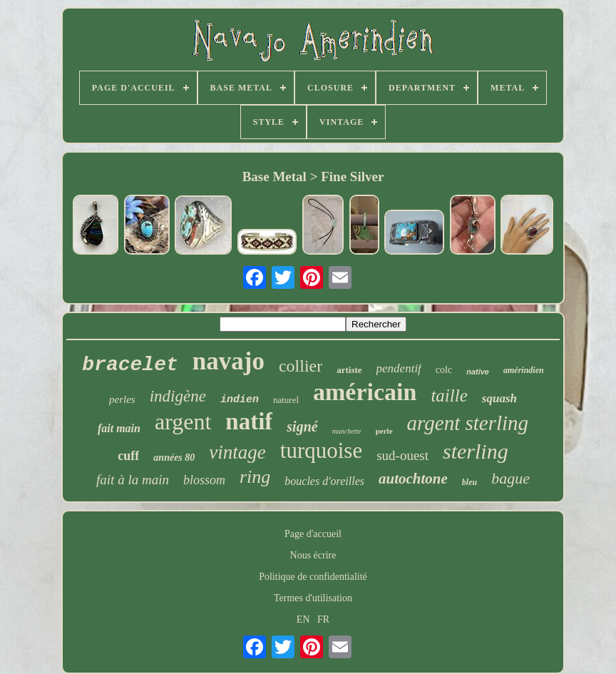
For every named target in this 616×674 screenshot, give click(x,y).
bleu (469, 482)
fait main (119, 428)
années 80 (174, 458)
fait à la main (133, 480)
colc (444, 370)
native (478, 372)
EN (303, 619)
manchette (347, 431)
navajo (229, 361)
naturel (286, 400)
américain (365, 392)
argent (183, 422)
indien (240, 400)
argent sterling (468, 423)
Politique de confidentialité (313, 577)
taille (449, 395)
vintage (237, 452)
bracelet (130, 365)
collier (301, 366)
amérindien (524, 370)
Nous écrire (313, 555)
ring (255, 477)
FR (323, 619)
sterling (476, 451)
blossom (204, 480)
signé (302, 427)
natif (249, 422)
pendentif (399, 368)
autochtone (413, 479)
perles (122, 399)
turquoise (321, 450)
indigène (178, 396)
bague (510, 478)
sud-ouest (402, 455)
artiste (349, 370)
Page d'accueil (313, 534)
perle (384, 431)
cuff (128, 456)
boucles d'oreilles (324, 481)
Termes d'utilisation (313, 598)
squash (499, 398)
